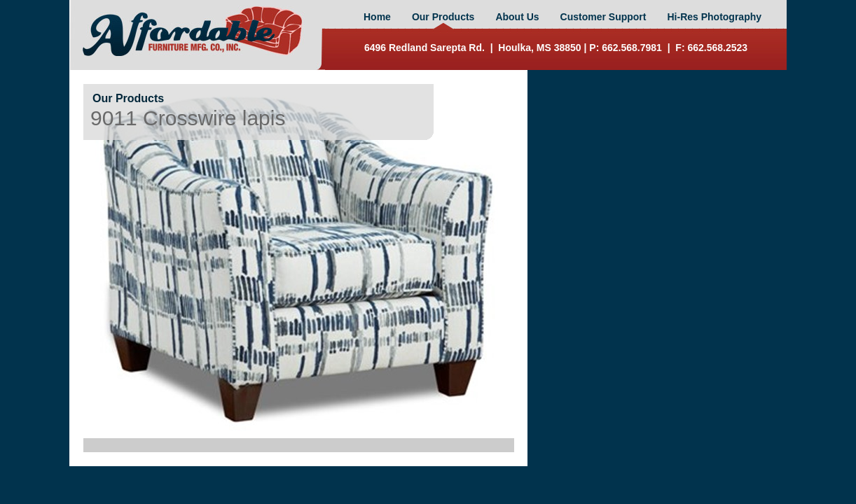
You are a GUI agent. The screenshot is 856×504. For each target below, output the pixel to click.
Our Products (443, 17)
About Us (517, 17)
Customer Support (603, 17)
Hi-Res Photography (714, 17)
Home (377, 17)
